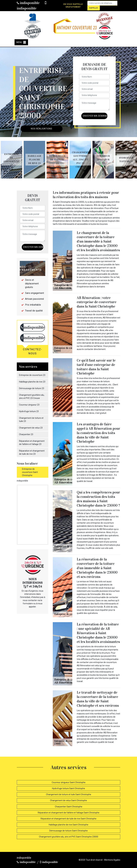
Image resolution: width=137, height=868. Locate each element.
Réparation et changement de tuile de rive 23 (32, 452)
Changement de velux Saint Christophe (68, 800)
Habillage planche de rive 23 (32, 382)
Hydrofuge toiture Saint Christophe (68, 788)
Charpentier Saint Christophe (69, 807)
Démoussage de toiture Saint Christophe (68, 831)
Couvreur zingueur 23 (29, 405)
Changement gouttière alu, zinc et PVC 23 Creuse (32, 397)
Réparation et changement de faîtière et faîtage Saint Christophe (69, 813)
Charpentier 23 (26, 434)
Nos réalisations (42, 129)
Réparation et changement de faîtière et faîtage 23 (32, 443)
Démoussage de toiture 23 (32, 388)
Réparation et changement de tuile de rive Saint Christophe (68, 819)
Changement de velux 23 (31, 428)
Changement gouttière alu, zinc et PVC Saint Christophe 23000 (69, 837)
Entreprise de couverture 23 (32, 375)
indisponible (28, 3)
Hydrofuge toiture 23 (29, 411)
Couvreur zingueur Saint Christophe (69, 782)
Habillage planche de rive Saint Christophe (68, 825)
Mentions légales (112, 860)
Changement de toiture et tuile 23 (31, 420)
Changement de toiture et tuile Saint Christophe (69, 794)
